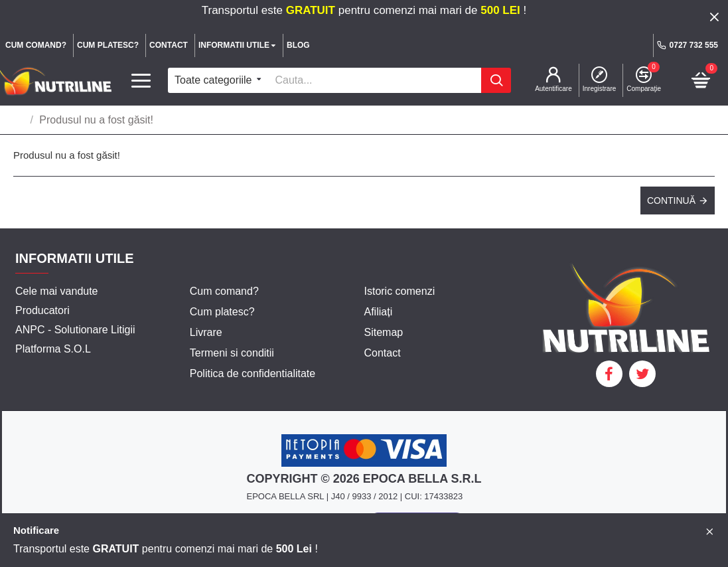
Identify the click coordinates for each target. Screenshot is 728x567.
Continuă (671, 201)
